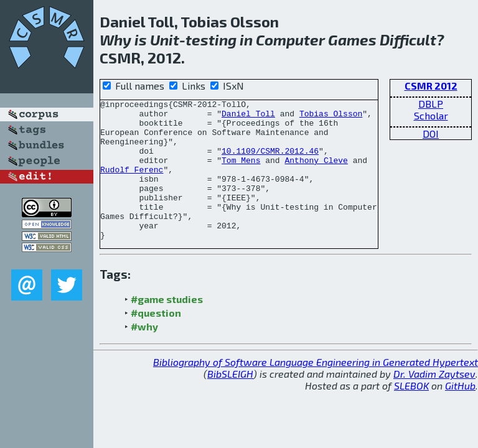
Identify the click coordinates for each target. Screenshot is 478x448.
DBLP (431, 104)
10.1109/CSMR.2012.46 (270, 162)
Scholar (431, 115)
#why (144, 354)
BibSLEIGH (230, 402)
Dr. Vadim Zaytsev (434, 402)
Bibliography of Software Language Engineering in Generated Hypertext (316, 390)
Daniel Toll (248, 117)
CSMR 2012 (431, 86)
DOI (431, 133)
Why (115, 40)
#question (156, 341)
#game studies (167, 327)
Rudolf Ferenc (132, 184)
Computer (290, 40)
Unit (165, 40)
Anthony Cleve (316, 173)
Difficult (408, 40)
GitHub (460, 413)
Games (352, 40)
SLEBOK (411, 413)
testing (211, 40)
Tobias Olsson (331, 117)
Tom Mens (241, 173)
